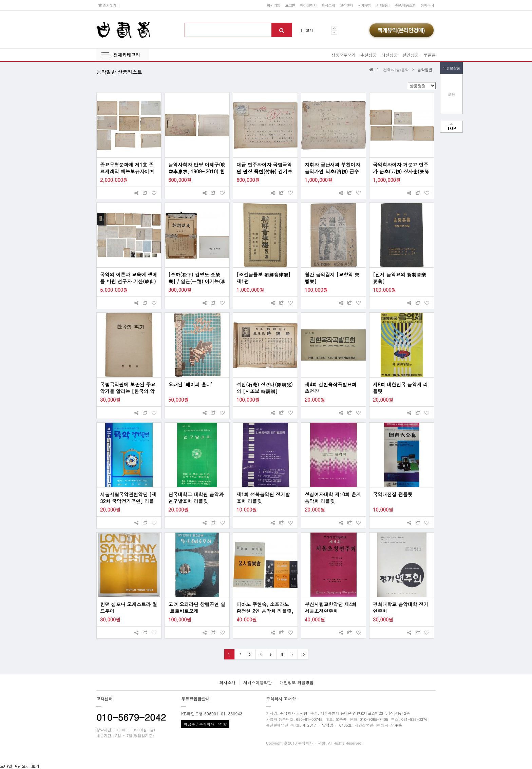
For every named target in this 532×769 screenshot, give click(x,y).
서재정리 (383, 5)
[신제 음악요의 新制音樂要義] (399, 278)
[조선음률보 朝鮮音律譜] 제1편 (263, 278)
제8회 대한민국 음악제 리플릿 (400, 388)
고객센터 (346, 5)
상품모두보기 (343, 55)
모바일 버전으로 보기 (20, 766)
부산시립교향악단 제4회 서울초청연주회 (331, 608)
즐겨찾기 (107, 5)
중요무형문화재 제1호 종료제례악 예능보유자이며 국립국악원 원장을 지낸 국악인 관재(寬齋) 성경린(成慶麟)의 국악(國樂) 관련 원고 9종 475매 (129, 168)
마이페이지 (308, 5)
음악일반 (425, 70)
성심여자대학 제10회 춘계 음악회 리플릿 (333, 498)
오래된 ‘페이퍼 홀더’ (190, 384)
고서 (309, 30)
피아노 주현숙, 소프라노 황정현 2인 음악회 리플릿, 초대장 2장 (265, 608)
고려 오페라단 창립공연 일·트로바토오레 (197, 608)
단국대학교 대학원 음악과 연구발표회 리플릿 (196, 498)
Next (334, 32)
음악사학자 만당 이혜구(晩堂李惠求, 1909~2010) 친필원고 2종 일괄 (197, 168)
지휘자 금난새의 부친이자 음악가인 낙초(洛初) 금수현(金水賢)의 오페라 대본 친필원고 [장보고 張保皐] (332, 168)
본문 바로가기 (0, 0)
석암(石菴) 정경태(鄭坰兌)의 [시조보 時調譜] (265, 388)
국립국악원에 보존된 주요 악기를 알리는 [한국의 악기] (128, 388)
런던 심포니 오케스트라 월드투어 (129, 608)
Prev (334, 28)
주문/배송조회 (405, 5)
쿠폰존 (430, 55)
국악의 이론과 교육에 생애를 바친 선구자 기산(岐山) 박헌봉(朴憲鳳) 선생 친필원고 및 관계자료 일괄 (129, 278)
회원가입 (273, 5)
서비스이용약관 (258, 682)
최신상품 (389, 55)
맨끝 (303, 654)
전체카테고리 (127, 55)
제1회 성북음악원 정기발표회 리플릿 (263, 498)
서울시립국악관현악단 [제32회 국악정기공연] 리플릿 (128, 498)
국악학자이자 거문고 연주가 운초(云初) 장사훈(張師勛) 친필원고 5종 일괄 (401, 168)
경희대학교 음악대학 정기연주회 (401, 608)
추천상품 (368, 55)
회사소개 (328, 5)
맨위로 (451, 127)
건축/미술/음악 (396, 70)
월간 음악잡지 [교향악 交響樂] (332, 278)
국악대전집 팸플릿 (393, 494)
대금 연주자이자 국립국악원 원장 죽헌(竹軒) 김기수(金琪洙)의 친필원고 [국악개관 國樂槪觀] (265, 168)
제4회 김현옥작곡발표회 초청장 (331, 388)
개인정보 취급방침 (297, 682)
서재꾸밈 (365, 5)
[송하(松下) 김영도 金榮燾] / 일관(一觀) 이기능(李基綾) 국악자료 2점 (197, 278)
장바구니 (427, 5)
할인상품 (411, 55)
